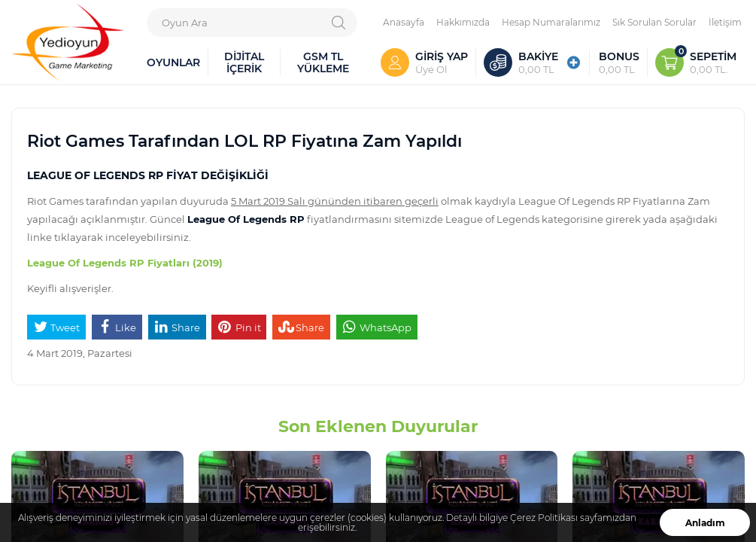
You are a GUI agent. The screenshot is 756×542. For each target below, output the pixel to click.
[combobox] (252, 23)
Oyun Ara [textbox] (185, 22)
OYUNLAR (173, 62)
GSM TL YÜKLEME (323, 62)
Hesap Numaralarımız (551, 22)
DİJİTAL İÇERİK (244, 62)
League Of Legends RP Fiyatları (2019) (125, 262)
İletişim (725, 22)
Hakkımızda (463, 22)
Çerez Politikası (544, 518)
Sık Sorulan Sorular (654, 22)
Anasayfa (404, 22)
